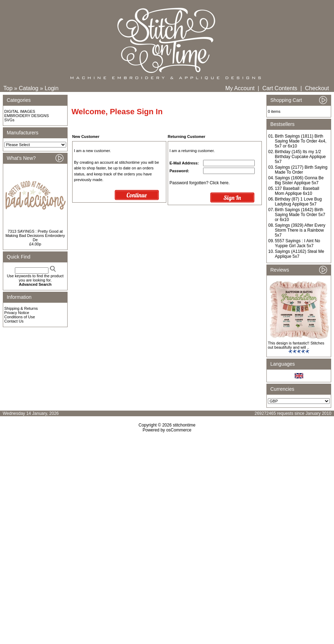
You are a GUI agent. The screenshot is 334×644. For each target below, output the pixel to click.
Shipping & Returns (21, 308)
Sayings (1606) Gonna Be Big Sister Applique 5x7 (299, 180)
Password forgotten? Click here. (200, 183)
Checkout (317, 88)
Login (51, 88)
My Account (240, 88)
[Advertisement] (167, 493)
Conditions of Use (20, 317)
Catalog (28, 88)
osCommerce (179, 430)
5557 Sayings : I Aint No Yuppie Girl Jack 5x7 (298, 243)
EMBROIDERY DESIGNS (27, 116)
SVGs (9, 120)
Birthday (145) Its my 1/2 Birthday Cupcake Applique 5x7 (300, 157)
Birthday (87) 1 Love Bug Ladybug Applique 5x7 (298, 202)
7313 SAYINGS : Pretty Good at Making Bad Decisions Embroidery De (35, 236)
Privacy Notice (17, 313)
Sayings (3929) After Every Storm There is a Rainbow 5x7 (300, 230)
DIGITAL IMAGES (20, 111)
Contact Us (14, 321)
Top (8, 88)
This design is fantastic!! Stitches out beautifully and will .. (296, 345)
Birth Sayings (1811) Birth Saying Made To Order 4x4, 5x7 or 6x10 (301, 141)
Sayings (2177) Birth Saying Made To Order (301, 170)
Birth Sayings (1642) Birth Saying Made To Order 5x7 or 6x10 (300, 215)
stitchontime (184, 425)
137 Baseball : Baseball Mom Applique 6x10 (297, 191)
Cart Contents (280, 88)
